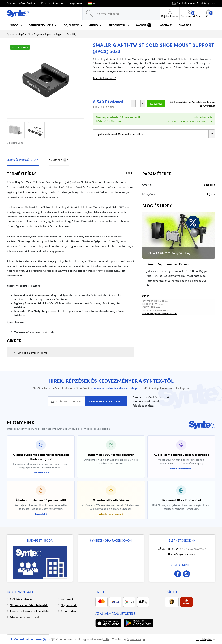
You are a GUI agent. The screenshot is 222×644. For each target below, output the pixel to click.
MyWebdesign (136, 639)
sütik (106, 639)
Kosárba (156, 104)
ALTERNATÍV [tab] (59, 160)
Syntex (11, 34)
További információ (104, 78)
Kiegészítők (24, 34)
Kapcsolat (76, 3)
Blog (188, 253)
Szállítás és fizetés (21, 599)
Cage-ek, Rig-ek (43, 34)
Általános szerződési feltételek (29, 605)
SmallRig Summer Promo (33, 353)
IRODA (48, 540)
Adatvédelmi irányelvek (24, 617)
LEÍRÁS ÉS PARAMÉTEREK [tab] (23, 160)
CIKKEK (129, 173)
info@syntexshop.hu (184, 554)
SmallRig (71, 34)
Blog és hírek (69, 605)
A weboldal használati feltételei (29, 611)
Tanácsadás (68, 611)
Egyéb (60, 34)
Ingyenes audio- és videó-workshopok (117, 388)
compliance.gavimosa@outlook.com (160, 313)
